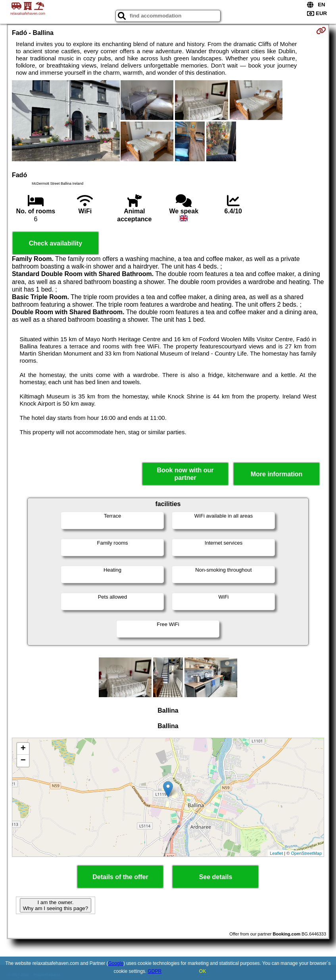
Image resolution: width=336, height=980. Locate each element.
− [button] (23, 761)
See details (216, 877)
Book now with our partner (185, 474)
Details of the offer (120, 877)
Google (116, 963)
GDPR (155, 971)
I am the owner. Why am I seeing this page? (56, 905)
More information (277, 474)
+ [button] (23, 749)
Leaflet (276, 853)
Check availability (56, 243)
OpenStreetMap (306, 853)
